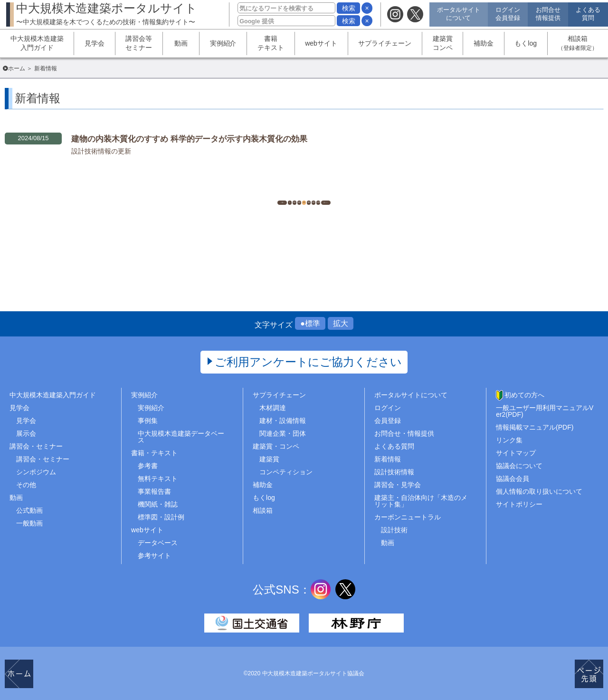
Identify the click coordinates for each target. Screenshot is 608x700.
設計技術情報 (394, 472)
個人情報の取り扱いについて (539, 491)
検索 (349, 8)
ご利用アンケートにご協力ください (309, 362)
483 (304, 192)
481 (256, 192)
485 (351, 192)
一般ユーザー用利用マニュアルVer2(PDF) (545, 411)
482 (280, 192)
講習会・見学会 (398, 485)
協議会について (519, 466)
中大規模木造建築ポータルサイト (107, 14)
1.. (233, 192)
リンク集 (509, 440)
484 (328, 192)
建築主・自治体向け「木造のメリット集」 (421, 501)
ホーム (17, 68)
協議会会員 (513, 479)
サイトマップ (516, 453)
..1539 (375, 192)
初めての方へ (524, 395)
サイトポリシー (519, 504)
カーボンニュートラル (408, 517)
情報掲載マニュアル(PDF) (535, 427)
